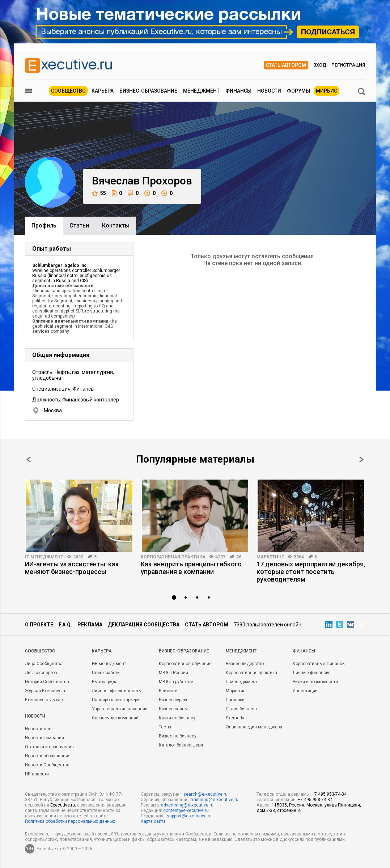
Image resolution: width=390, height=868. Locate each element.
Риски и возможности (315, 682)
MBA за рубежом (176, 682)
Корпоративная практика (173, 557)
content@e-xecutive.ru (186, 810)
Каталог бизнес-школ (181, 745)
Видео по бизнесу (178, 736)
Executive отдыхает (45, 700)
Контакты (116, 225)
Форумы (298, 91)
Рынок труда (105, 682)
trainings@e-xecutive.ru (215, 800)
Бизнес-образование (148, 91)
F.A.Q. (65, 625)
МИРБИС (327, 91)
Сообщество (68, 91)
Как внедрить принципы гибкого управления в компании (191, 568)
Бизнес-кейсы (173, 709)
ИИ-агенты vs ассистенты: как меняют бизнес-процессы (72, 568)
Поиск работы (106, 673)
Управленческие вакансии (120, 709)
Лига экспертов (41, 673)
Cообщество (40, 651)
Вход (320, 65)
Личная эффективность (116, 691)
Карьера (103, 91)
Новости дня (38, 729)
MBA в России (173, 673)
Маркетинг (270, 557)
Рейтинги (168, 691)
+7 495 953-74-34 (329, 794)
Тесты (165, 727)
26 (239, 557)
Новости (269, 91)
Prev (29, 459)
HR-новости (37, 774)
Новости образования (48, 756)
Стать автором (286, 65)
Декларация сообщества (144, 625)
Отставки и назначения (49, 747)
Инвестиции (305, 691)
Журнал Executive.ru (46, 691)
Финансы (238, 91)
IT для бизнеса (241, 709)
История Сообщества (47, 682)
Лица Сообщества (44, 664)
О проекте (39, 625)
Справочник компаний (115, 718)
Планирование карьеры (116, 700)
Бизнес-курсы (173, 700)
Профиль (44, 225)
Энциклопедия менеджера (254, 727)
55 (99, 193)
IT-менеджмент (44, 557)
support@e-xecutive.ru (189, 816)
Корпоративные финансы (319, 664)
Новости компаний (44, 738)
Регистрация (348, 65)
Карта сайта (153, 821)
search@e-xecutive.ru (205, 794)
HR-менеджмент (109, 664)
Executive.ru (63, 805)
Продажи (235, 700)
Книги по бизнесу (177, 718)
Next (361, 459)
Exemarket (236, 718)
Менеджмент (201, 91)
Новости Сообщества (47, 765)
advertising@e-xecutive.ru (187, 805)
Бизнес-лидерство (245, 664)
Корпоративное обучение (185, 664)
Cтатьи (79, 225)
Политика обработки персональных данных (70, 821)
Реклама (90, 625)
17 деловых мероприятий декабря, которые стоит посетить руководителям (311, 572)
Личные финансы (311, 673)
